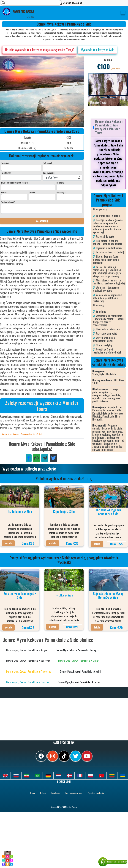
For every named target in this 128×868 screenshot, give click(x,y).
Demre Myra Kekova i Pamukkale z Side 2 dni (22, 434)
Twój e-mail (47, 163)
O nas (32, 793)
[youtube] (87, 756)
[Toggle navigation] (123, 13)
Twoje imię (5, 163)
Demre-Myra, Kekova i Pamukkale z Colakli (80, 672)
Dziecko (32, 192)
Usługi (43, 793)
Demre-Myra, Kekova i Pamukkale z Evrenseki (28, 682)
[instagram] (53, 756)
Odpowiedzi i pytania (74, 793)
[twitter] (76, 756)
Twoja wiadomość (8, 202)
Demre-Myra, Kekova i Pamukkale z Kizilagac (77, 650)
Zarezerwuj (42, 221)
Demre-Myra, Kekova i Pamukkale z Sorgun (27, 650)
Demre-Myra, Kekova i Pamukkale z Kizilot (78, 661)
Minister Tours (18, 13)
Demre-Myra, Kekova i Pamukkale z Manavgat (28, 661)
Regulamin (55, 793)
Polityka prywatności (96, 793)
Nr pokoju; (61, 183)
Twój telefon (6, 173)
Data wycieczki (49, 173)
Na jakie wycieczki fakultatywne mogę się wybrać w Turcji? (40, 50)
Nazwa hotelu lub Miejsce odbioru (14, 183)
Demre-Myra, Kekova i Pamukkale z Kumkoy (79, 682)
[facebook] (41, 756)
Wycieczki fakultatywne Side (97, 50)
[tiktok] (64, 756)
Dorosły (4, 192)
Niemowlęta (61, 192)
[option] (63, 92)
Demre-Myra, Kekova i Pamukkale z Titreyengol (29, 672)
